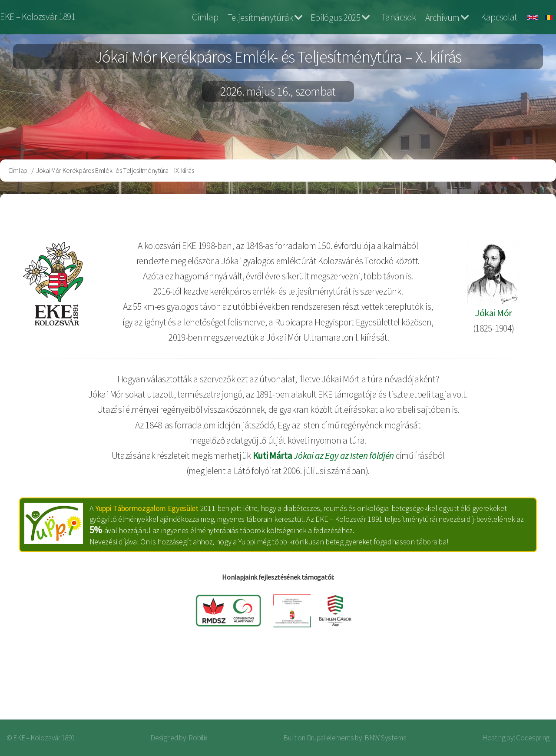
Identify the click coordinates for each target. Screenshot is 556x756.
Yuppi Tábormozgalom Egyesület (147, 508)
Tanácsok (399, 17)
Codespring (533, 738)
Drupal (316, 738)
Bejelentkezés (511, 685)
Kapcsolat (499, 17)
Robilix (198, 738)
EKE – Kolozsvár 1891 (38, 17)
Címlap (205, 17)
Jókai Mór (493, 313)
